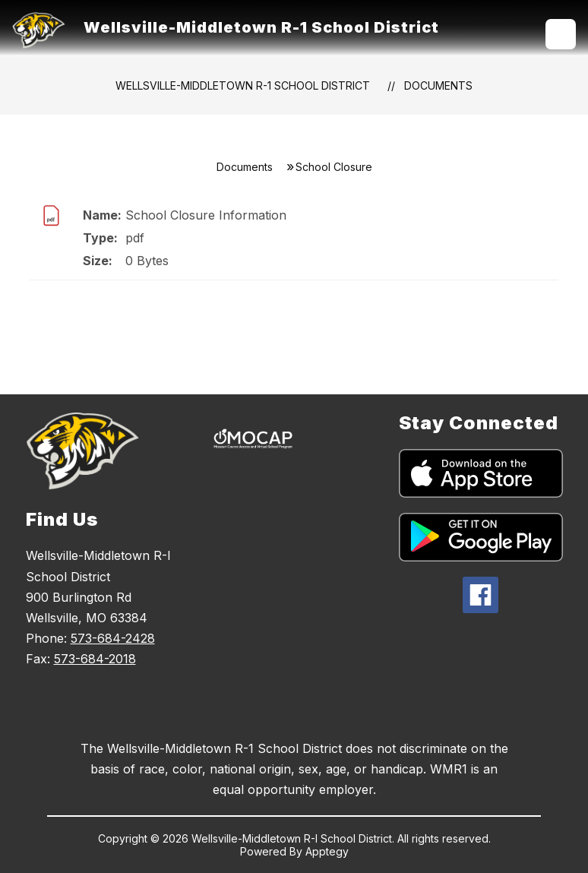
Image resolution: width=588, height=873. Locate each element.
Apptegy (327, 851)
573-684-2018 (95, 659)
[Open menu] (561, 34)
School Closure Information (206, 215)
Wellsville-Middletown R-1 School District (243, 85)
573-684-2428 (113, 638)
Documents (438, 85)
